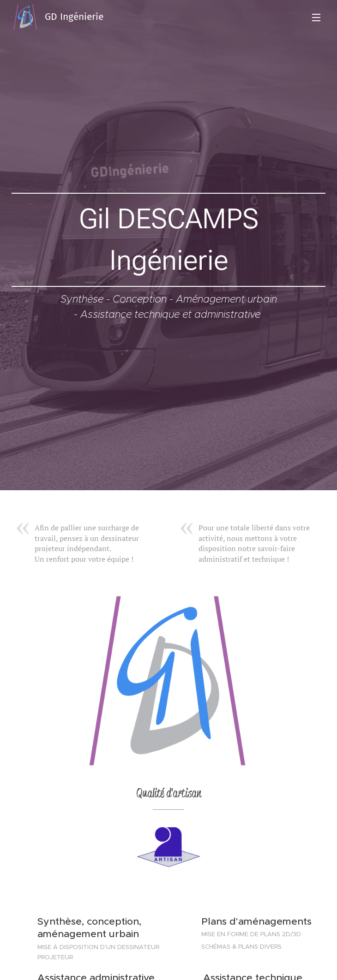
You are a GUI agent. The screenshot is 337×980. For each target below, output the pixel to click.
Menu (316, 18)
